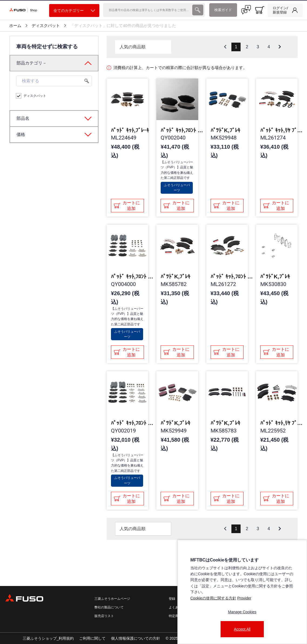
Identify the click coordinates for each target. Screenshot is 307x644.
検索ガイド (223, 10)
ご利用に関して (92, 638)
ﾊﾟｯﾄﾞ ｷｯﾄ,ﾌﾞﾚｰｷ (130, 130)
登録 (172, 599)
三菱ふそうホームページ (112, 599)
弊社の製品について (109, 607)
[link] (285, 10)
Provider (244, 598)
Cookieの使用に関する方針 (213, 598)
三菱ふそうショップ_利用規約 (48, 638)
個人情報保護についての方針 (136, 638)
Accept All (242, 629)
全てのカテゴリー (74, 11)
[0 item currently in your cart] (260, 10)
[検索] (147, 10)
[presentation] (153, 322)
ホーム (15, 26)
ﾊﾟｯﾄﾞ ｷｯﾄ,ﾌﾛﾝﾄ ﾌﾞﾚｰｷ (182, 130)
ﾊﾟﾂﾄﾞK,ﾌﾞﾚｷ (225, 130)
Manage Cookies (242, 612)
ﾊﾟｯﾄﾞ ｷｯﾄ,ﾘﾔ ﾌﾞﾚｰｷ (282, 130)
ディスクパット (46, 26)
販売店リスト (104, 616)
